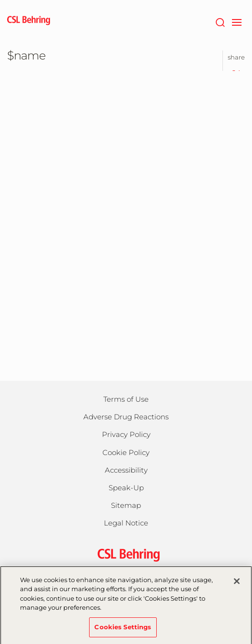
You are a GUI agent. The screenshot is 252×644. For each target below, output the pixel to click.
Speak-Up (126, 488)
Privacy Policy (126, 434)
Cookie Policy (126, 452)
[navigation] (237, 21)
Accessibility (126, 470)
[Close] (237, 586)
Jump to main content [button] (0, 0)
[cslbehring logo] (29, 21)
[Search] (220, 21)
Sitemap (126, 505)
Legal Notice (126, 523)
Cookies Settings (123, 632)
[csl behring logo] (126, 554)
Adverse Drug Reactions (126, 417)
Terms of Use (126, 399)
